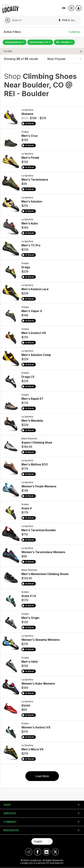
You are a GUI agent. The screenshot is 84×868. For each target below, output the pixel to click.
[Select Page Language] (42, 841)
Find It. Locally (69, 20)
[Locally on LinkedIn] (46, 852)
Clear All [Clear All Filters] (75, 32)
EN (64, 8)
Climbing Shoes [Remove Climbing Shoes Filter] (15, 42)
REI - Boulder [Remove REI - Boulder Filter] (64, 42)
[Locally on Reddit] (29, 852)
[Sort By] (64, 59)
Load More (42, 776)
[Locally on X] (55, 852)
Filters (8, 51)
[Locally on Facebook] (38, 852)
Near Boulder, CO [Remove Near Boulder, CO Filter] (40, 42)
